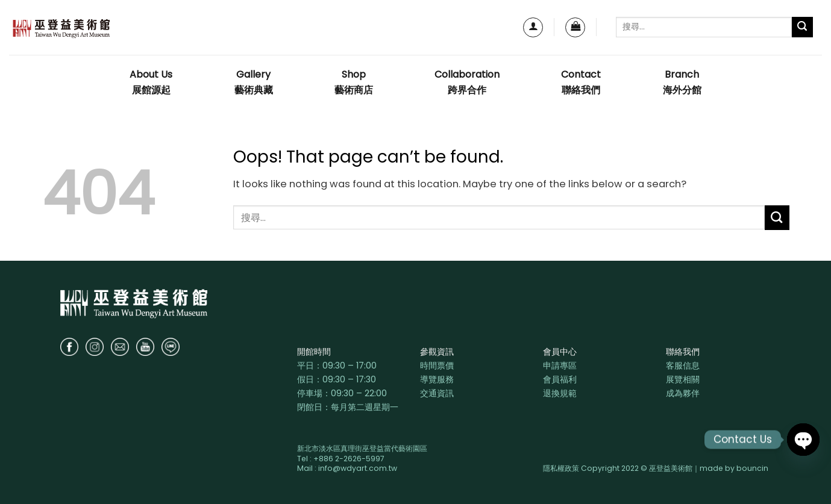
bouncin (752, 468)
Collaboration (467, 83)
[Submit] (802, 27)
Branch (682, 83)
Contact (581, 83)
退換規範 (560, 393)
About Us (151, 83)
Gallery (254, 83)
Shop (354, 83)
